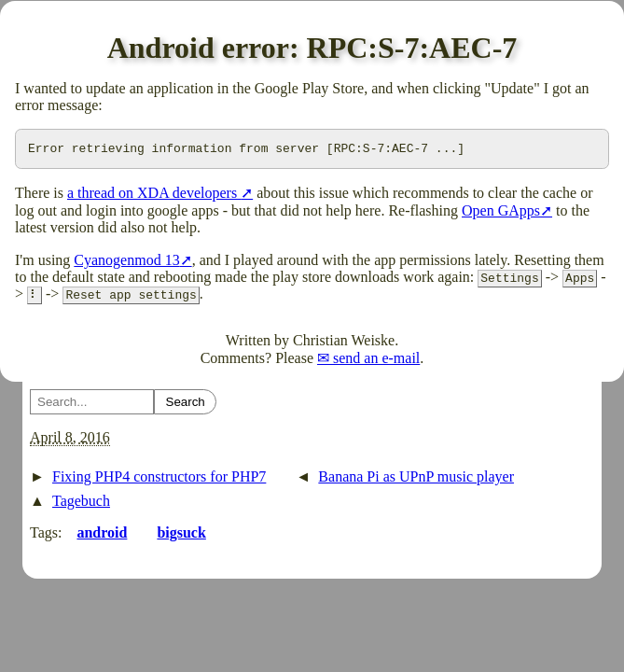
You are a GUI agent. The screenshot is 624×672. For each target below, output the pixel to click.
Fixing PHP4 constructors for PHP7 (159, 479)
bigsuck (181, 535)
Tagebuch (81, 504)
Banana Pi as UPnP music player (416, 479)
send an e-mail (376, 361)
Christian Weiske (344, 343)
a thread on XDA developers (154, 196)
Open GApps (501, 213)
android (102, 535)
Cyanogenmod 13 (126, 263)
